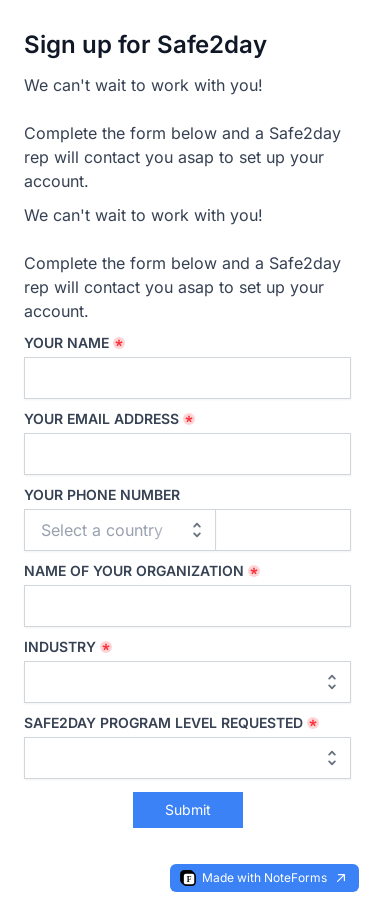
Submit (188, 809)
